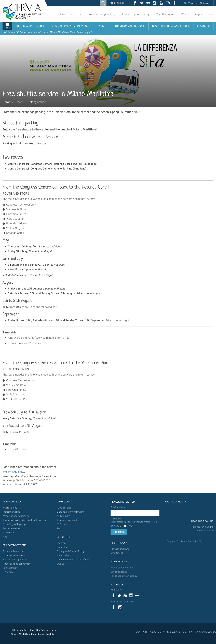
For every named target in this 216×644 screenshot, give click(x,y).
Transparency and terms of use (73, 560)
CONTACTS (142, 632)
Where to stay (10, 508)
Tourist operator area (14, 556)
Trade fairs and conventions (17, 564)
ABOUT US (155, 632)
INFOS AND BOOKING (202, 521)
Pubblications (64, 508)
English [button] (120, 3)
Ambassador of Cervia (122, 568)
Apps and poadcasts (67, 520)
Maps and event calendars (70, 512)
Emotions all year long (102, 14)
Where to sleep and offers (197, 14)
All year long (9, 532)
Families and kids (11, 512)
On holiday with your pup (15, 524)
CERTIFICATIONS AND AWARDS (199, 632)
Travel (19, 102)
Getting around (37, 102)
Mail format (134, 520)
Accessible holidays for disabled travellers (24, 520)
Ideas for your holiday (136, 14)
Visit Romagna (165, 14)
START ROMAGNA (14, 472)
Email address (118, 507)
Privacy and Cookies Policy (70, 551)
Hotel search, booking (202, 527)
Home (6, 102)
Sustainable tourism (13, 551)
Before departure (11, 528)
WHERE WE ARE (172, 632)
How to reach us (71, 14)
